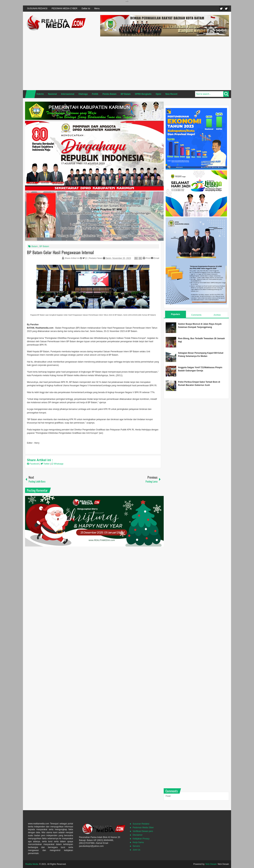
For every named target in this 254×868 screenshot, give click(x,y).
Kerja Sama (138, 842)
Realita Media (32, 864)
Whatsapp (57, 464)
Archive (217, 315)
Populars (175, 314)
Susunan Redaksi (141, 824)
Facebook (226, 9)
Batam (35, 246)
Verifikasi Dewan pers (143, 831)
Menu (97, 8)
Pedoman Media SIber (143, 828)
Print (146, 258)
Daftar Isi (86, 8)
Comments (196, 315)
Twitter (221, 9)
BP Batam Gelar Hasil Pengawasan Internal (60, 252)
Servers (136, 846)
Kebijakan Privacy (141, 839)
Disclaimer (138, 835)
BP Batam (44, 246)
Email (155, 258)
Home (31, 94)
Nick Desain (211, 864)
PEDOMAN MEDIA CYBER (65, 8)
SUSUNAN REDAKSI (37, 8)
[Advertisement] (165, 63)
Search (226, 94)
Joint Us (136, 850)
